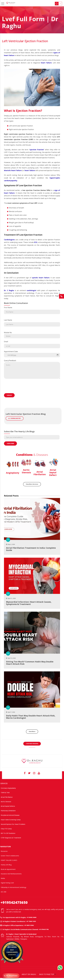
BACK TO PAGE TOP (47, 974)
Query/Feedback (32, 369)
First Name (32, 310)
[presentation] (19, 392)
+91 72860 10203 (31, 921)
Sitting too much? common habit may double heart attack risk (30, 663)
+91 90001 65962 (29, 925)
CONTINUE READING (32, 744)
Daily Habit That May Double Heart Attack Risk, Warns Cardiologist (31, 717)
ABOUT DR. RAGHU (29, 974)
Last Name (32, 323)
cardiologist (32, 290)
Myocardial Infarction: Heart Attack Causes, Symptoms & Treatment (29, 603)
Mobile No (32, 335)
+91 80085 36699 (31, 917)
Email (32, 344)
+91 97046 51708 (44, 929)
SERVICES (4, 783)
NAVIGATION (6, 847)
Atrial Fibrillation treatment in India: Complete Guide (31, 549)
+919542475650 (14, 902)
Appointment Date (32, 354)
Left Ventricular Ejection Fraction (25, 41)
